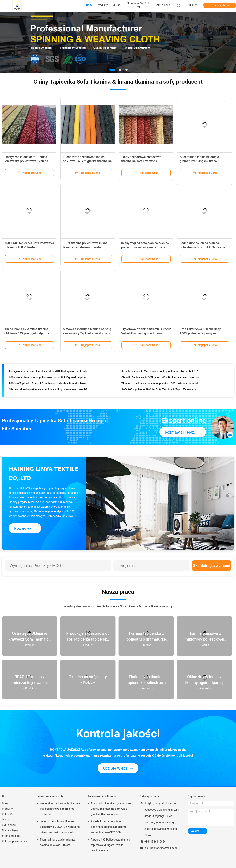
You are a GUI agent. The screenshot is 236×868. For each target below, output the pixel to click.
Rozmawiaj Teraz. (219, 5)
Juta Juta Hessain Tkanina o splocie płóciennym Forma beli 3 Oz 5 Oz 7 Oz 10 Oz (162, 372)
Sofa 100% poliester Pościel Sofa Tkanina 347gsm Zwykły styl (159, 390)
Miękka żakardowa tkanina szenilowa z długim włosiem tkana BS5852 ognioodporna (49, 390)
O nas (5, 820)
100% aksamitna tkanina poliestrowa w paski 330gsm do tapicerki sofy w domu (49, 378)
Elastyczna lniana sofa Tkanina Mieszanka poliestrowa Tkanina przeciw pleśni (26, 161)
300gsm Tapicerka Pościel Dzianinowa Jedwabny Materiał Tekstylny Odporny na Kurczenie (49, 384)
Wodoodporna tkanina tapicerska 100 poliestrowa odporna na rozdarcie (60, 809)
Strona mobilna (11, 836)
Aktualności (9, 825)
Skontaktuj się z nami (212, 566)
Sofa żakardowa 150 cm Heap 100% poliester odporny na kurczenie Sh (200, 333)
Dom (5, 803)
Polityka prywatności (14, 841)
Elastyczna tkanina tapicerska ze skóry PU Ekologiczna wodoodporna (49, 372)
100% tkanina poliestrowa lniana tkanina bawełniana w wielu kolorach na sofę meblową (85, 247)
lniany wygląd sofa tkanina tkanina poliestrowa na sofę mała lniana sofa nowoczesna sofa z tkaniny (145, 247)
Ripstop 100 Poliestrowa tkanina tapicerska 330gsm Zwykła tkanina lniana (110, 845)
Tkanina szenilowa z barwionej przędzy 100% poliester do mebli (160, 384)
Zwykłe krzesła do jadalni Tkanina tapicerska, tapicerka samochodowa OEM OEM (109, 827)
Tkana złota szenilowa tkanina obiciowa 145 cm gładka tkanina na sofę (87, 161)
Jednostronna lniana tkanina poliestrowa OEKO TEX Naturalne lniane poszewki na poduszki (202, 247)
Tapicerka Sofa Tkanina (102, 796)
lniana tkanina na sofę (50, 796)
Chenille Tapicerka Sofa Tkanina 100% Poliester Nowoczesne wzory (162, 378)
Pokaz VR (8, 814)
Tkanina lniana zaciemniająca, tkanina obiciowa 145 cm (58, 842)
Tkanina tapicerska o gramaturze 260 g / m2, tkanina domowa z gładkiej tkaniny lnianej (111, 809)
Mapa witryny (10, 830)
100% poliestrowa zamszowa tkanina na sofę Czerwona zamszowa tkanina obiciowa (141, 161)
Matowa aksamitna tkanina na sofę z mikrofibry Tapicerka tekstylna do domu (87, 333)
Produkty (7, 809)
